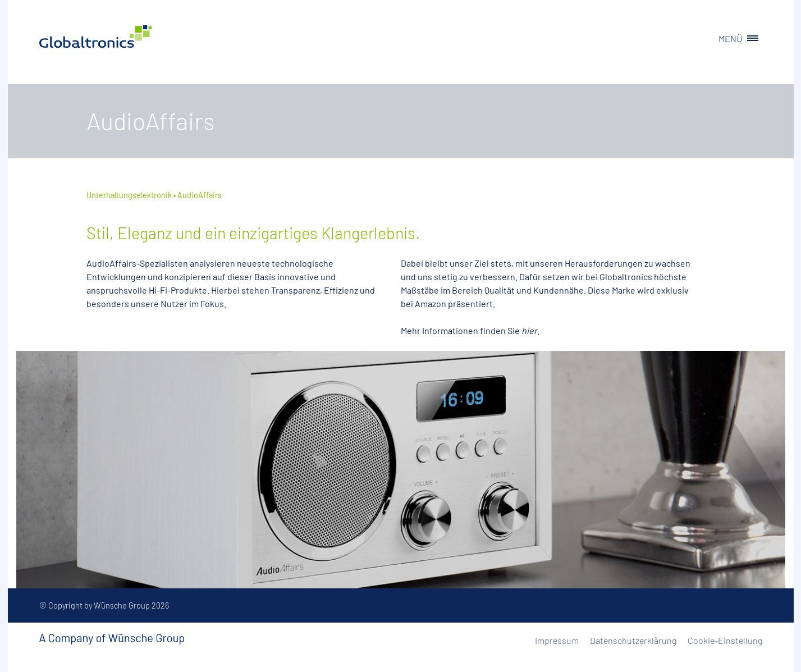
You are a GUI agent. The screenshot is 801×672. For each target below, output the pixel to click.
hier (529, 330)
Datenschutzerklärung (633, 640)
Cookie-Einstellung (725, 640)
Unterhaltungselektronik (129, 195)
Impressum (557, 640)
